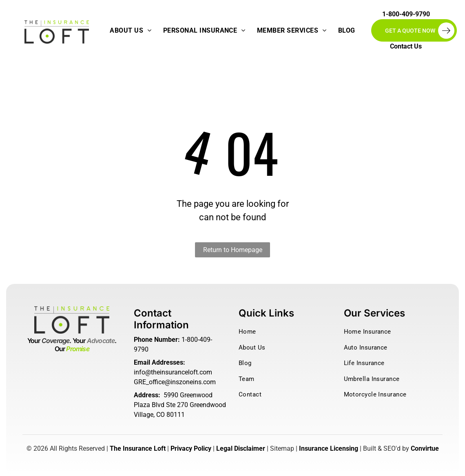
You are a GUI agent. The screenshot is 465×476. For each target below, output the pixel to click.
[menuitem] (131, 31)
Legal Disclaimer (241, 448)
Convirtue (425, 448)
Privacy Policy (191, 448)
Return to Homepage (233, 250)
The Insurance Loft (138, 448)
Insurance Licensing (329, 448)
